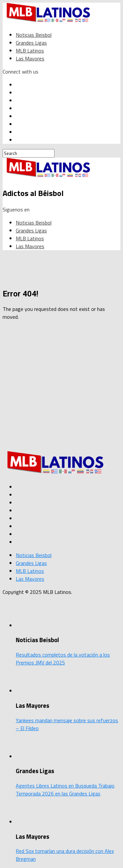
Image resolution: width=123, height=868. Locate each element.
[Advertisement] (61, 388)
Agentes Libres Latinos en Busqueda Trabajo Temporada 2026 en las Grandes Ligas (65, 790)
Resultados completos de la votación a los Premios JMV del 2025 (63, 659)
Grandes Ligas (31, 43)
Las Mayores (30, 58)
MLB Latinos (30, 51)
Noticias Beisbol (34, 35)
